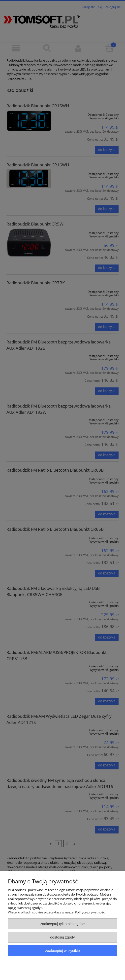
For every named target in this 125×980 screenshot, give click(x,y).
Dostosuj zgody (62, 937)
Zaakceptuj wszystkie (62, 951)
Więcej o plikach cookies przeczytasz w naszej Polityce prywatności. (57, 912)
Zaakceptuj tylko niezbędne (62, 924)
